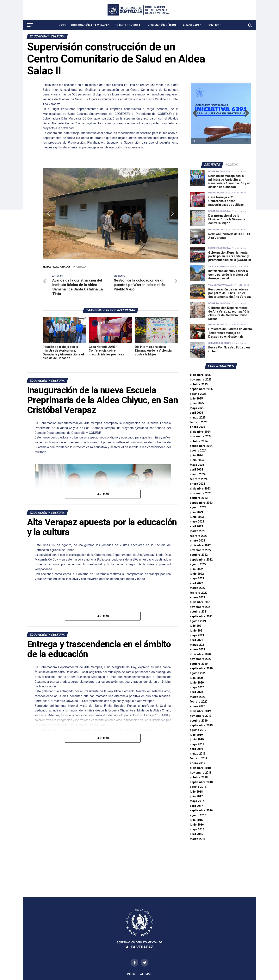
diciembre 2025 (200, 375)
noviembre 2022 (201, 550)
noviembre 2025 (201, 380)
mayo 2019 (197, 744)
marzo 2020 (198, 697)
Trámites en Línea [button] (128, 25)
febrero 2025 (199, 422)
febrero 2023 (199, 536)
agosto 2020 (198, 673)
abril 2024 (196, 470)
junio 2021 (197, 631)
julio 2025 (196, 399)
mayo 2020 (197, 688)
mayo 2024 (197, 465)
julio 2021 (196, 626)
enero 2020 (197, 706)
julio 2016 (196, 820)
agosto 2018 (198, 787)
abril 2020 (196, 692)
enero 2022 (197, 597)
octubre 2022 (199, 555)
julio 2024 (196, 455)
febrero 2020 (199, 702)
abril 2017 (196, 806)
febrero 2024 (199, 479)
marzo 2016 (198, 839)
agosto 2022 (198, 564)
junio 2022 (197, 574)
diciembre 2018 (200, 768)
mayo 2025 (197, 408)
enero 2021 (197, 649)
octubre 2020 (199, 664)
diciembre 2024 (200, 432)
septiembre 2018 (201, 782)
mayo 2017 (197, 801)
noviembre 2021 (201, 607)
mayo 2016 (197, 830)
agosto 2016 (198, 815)
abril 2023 (196, 526)
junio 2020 (197, 683)
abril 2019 (196, 749)
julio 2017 (196, 796)
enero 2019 (197, 763)
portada (80, 267)
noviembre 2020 (201, 659)
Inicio (62, 25)
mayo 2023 (197, 522)
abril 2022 (196, 583)
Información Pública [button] (162, 25)
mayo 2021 (197, 635)
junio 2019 (197, 740)
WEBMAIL (146, 974)
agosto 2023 (198, 507)
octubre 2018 (199, 777)
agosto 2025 (198, 394)
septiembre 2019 (201, 725)
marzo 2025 (198, 418)
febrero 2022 (199, 593)
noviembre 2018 (201, 773)
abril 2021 (196, 640)
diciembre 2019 (200, 711)
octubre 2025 (199, 384)
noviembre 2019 (201, 716)
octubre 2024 (199, 441)
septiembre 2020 (201, 668)
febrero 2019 (199, 759)
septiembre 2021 (201, 617)
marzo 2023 (198, 531)
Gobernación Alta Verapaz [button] (90, 25)
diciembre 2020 (200, 654)
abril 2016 (196, 834)
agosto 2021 (198, 621)
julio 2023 (196, 512)
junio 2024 (197, 460)
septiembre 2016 (201, 811)
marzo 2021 (198, 645)
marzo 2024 (198, 474)
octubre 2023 (199, 498)
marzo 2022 (198, 588)
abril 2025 (196, 413)
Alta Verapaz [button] (192, 25)
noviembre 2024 (201, 436)
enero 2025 (197, 427)
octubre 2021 (199, 612)
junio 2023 (197, 517)
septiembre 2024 (201, 446)
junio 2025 (197, 403)
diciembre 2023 (200, 489)
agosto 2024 (198, 451)
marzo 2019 (198, 754)
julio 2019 (196, 735)
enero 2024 (197, 484)
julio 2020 (196, 678)
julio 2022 (196, 569)
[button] (49, 214)
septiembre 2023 (201, 503)
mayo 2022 (197, 578)
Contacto (214, 25)
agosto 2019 (198, 730)
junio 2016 (197, 825)
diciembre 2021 (200, 602)
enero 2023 (197, 541)
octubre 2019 (199, 721)
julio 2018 (196, 792)
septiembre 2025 (201, 389)
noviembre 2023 (201, 493)
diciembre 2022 (200, 545)
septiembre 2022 (201, 560)
